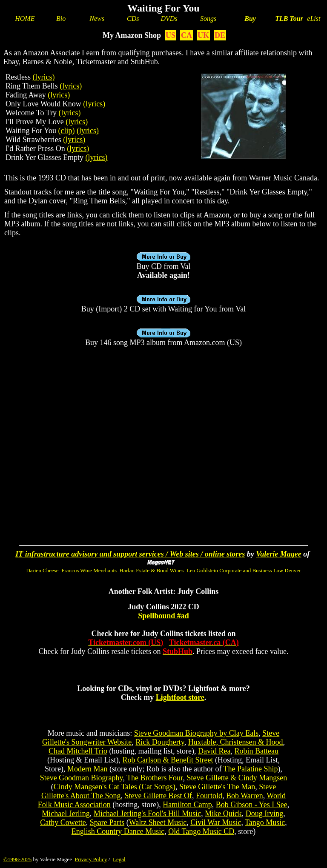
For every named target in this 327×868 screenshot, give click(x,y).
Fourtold (209, 796)
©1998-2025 (17, 859)
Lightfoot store (180, 697)
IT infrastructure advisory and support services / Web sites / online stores (130, 554)
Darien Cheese (42, 570)
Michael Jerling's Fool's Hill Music (147, 814)
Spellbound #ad (163, 616)
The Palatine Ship (251, 769)
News (97, 19)
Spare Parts (107, 822)
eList (314, 19)
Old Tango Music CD (201, 831)
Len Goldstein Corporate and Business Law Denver (244, 570)
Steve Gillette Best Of (158, 796)
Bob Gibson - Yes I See (252, 805)
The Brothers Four (155, 778)
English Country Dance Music (118, 831)
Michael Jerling (66, 814)
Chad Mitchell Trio (78, 751)
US (171, 35)
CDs (133, 19)
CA (186, 35)
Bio (61, 19)
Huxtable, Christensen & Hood (236, 742)
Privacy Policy (91, 859)
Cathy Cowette (63, 822)
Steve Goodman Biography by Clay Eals (196, 733)
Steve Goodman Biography (82, 778)
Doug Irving (265, 814)
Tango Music (265, 822)
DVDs (169, 19)
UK (203, 35)
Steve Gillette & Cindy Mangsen (237, 778)
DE (220, 35)
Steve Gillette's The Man (217, 787)
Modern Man (87, 769)
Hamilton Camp (187, 805)
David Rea (214, 751)
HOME (25, 19)
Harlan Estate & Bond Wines (152, 570)
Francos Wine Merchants (89, 570)
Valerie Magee (278, 554)
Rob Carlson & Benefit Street (168, 760)
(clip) (67, 131)
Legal (119, 859)
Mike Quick (223, 814)
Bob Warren (245, 796)
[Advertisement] (163, 422)
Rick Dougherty (160, 742)
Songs (208, 19)
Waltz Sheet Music (158, 822)
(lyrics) (44, 77)
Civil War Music (216, 822)
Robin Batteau (257, 751)
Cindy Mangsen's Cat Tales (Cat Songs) (115, 787)
